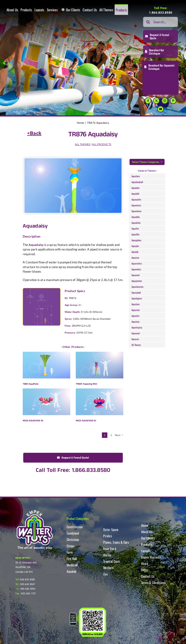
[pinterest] (173, 101)
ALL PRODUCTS (102, 144)
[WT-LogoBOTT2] (35, 511)
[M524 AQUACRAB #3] (46, 402)
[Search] (148, 22)
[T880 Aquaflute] (46, 365)
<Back (34, 133)
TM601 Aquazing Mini (86, 384)
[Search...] (160, 22)
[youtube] (161, 109)
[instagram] (165, 101)
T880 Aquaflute (31, 384)
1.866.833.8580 (161, 13)
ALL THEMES (83, 144)
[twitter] (156, 101)
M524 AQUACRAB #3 (33, 421)
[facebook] (148, 101)
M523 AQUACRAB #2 (86, 421)
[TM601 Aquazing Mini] (100, 365)
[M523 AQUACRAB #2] (100, 402)
